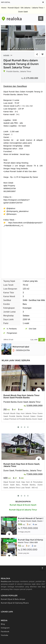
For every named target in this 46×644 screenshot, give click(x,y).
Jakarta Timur (38, 8)
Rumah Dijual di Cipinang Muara (15, 603)
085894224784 (21, 350)
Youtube (4, 635)
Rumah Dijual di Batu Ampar (13, 599)
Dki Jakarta (25, 8)
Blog (3, 624)
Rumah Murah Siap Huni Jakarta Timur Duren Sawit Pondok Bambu (21, 396)
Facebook (5, 631)
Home (4, 8)
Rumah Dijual (13, 8)
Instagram (5, 628)
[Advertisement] (23, 251)
